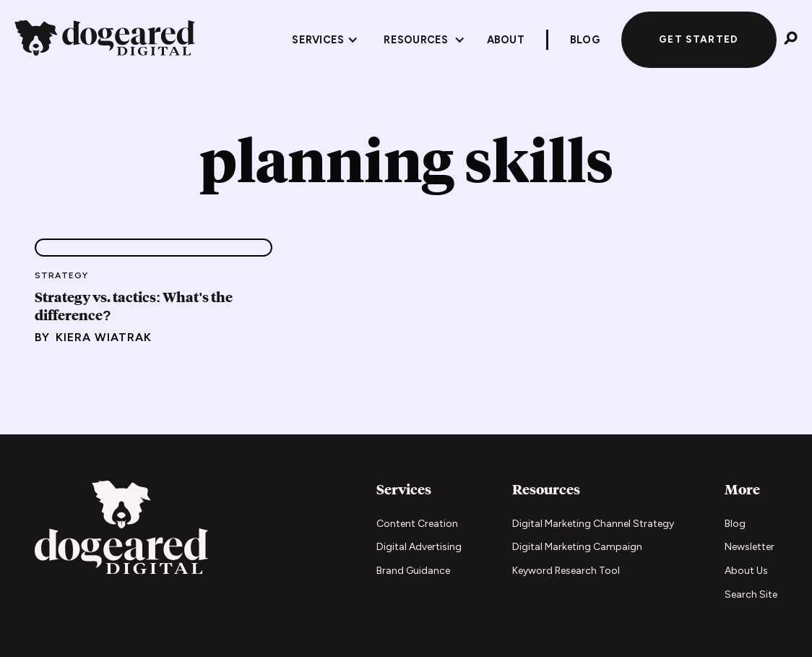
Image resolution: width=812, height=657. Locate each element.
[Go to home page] (121, 529)
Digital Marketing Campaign (577, 547)
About (506, 40)
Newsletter (750, 547)
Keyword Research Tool (566, 571)
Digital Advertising (419, 547)
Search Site (751, 594)
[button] (325, 40)
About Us (746, 571)
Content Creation (417, 524)
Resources (416, 40)
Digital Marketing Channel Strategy (593, 524)
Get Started (699, 39)
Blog (735, 524)
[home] (105, 40)
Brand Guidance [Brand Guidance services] (413, 571)
